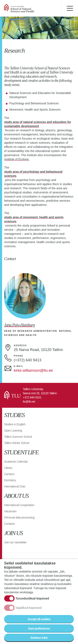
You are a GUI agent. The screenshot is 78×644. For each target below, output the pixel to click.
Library (8, 468)
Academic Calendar (16, 462)
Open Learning (13, 431)
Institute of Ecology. (17, 159)
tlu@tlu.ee (29, 402)
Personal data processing (19, 517)
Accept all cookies (39, 619)
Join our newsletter (15, 542)
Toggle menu (70, 8)
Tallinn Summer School (18, 437)
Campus (9, 474)
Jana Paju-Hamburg (19, 325)
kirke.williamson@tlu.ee (33, 370)
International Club (15, 486)
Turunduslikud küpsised (32, 598)
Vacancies (10, 511)
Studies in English (15, 424)
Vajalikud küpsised (29, 608)
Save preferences (39, 628)
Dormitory (10, 480)
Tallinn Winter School (17, 443)
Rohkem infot (39, 638)
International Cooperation (19, 505)
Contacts (9, 524)
